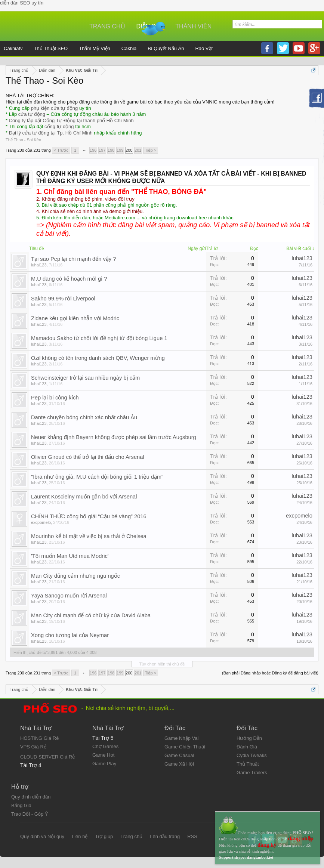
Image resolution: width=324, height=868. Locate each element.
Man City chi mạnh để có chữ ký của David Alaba (91, 615)
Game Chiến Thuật (185, 747)
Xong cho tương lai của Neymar (70, 635)
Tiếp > (151, 150)
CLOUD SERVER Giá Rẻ (47, 757)
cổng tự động (59, 126)
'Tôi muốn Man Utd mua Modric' (70, 556)
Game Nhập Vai (181, 738)
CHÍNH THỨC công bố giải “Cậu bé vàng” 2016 (89, 516)
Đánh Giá (247, 747)
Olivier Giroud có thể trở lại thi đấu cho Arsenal (88, 457)
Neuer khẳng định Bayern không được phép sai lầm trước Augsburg (114, 437)
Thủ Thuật (248, 764)
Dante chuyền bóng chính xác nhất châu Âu (84, 417)
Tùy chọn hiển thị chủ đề (162, 664)
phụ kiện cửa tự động (55, 108)
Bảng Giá (21, 805)
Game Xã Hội (179, 764)
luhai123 (39, 265)
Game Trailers (252, 773)
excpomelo (41, 522)
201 (138, 150)
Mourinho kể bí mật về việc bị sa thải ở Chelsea (89, 536)
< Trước (61, 150)
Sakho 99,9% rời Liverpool (63, 299)
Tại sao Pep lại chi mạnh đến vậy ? (73, 259)
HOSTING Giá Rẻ (39, 738)
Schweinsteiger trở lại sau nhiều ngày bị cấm (85, 378)
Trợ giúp (104, 836)
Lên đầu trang (165, 836)
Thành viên (193, 26)
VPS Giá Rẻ (33, 747)
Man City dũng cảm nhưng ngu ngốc (75, 576)
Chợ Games (105, 746)
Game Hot (103, 755)
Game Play (104, 764)
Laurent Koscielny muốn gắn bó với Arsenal (84, 497)
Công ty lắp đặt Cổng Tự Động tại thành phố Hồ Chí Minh (71, 121)
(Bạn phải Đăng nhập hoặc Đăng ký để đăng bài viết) (270, 673)
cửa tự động (32, 114)
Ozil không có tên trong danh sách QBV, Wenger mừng (98, 358)
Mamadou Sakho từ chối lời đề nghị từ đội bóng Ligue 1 (99, 338)
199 (120, 150)
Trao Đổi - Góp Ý (30, 814)
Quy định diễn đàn (31, 797)
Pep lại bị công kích (55, 398)
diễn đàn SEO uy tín (22, 3)
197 (102, 150)
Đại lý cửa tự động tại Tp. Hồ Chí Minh (51, 133)
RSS (192, 836)
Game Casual (179, 755)
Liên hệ (80, 836)
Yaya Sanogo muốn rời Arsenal (69, 596)
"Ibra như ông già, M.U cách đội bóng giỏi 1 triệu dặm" (97, 477)
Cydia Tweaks (252, 755)
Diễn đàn (150, 26)
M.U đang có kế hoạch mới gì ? (69, 279)
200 (129, 150)
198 (111, 150)
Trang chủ (107, 26)
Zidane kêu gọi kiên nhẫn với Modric (75, 318)
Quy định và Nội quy (42, 836)
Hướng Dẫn (249, 738)
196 (93, 150)
